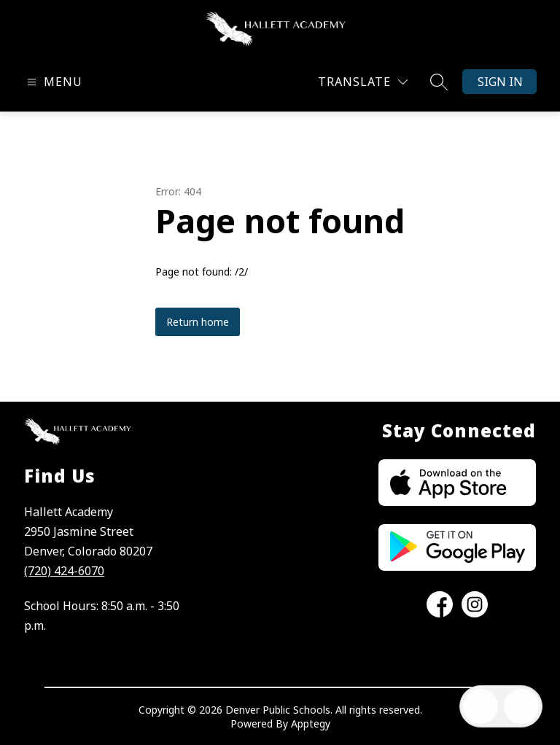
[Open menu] (53, 82)
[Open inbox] (481, 706)
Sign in (500, 82)
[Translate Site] (363, 82)
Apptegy (311, 723)
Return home (198, 322)
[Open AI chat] (521, 706)
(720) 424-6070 (64, 571)
